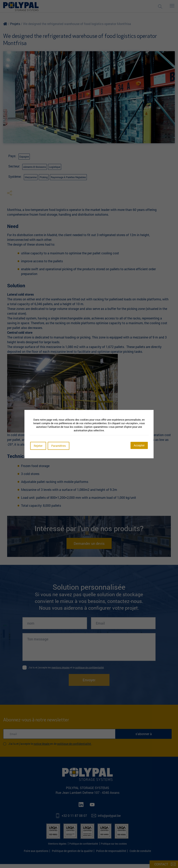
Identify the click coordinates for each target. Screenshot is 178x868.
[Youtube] (93, 805)
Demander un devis (89, 543)
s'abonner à (144, 734)
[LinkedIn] (82, 805)
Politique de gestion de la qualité (72, 851)
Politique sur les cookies (114, 844)
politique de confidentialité (89, 667)
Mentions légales (58, 844)
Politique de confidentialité (74, 744)
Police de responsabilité (111, 851)
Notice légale (42, 744)
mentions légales (60, 667)
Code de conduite (140, 851)
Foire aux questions (36, 851)
